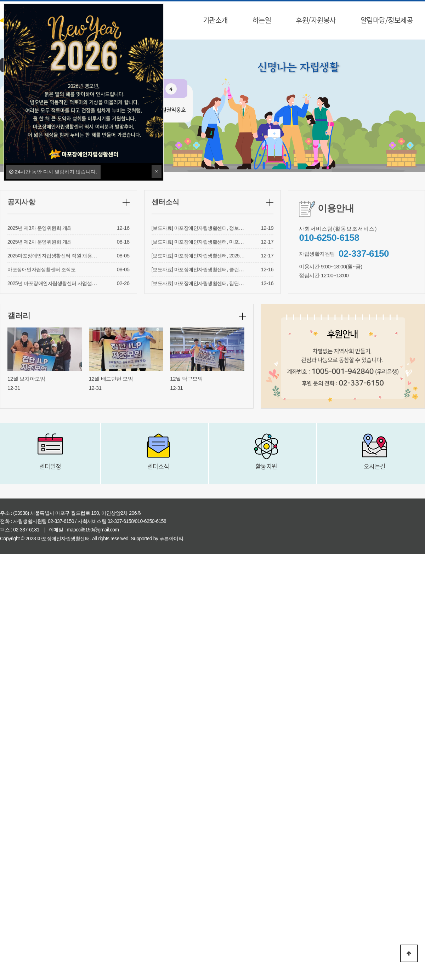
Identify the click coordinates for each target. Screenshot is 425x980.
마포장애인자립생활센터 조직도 (41, 278)
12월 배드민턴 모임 (111, 379)
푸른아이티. (172, 539)
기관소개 (215, 20)
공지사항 (21, 211)
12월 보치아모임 (26, 379)
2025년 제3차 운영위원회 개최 (40, 237)
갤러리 (19, 316)
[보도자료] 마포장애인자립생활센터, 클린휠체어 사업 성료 (213, 278)
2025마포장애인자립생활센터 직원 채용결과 (54, 264)
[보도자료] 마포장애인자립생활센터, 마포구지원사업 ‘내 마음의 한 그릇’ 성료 (233, 251)
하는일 (262, 20)
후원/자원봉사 (316, 20)
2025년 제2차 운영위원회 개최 (40, 251)
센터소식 (165, 211)
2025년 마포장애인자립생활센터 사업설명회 (54, 292)
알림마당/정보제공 (387, 20)
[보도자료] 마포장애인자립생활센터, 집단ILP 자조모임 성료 (214, 292)
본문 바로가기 (0, 0)
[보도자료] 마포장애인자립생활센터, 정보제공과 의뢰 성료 (213, 237)
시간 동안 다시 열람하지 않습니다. (53, 172)
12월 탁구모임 (186, 379)
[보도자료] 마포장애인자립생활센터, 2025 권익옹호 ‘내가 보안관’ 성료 (225, 264)
